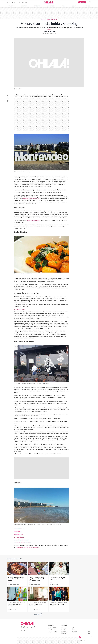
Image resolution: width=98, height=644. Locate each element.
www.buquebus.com (19, 537)
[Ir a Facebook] (22, 628)
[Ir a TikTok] (13, 2)
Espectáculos (51, 6)
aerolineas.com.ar (19, 534)
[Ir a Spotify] (35, 628)
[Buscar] (90, 2)
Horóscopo (37, 6)
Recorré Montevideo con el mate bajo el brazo (28, 547)
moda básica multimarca (33, 221)
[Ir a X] (15, 2)
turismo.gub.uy (18, 532)
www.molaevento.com (20, 309)
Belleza (74, 6)
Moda (63, 6)
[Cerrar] (80, 637)
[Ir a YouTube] (10, 2)
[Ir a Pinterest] (30, 628)
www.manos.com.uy (19, 529)
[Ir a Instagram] (8, 2)
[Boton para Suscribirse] (82, 2)
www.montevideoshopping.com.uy (23, 543)
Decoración (87, 6)
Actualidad (11, 6)
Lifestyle (24, 6)
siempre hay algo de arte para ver (31, 199)
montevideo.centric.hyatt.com (22, 540)
